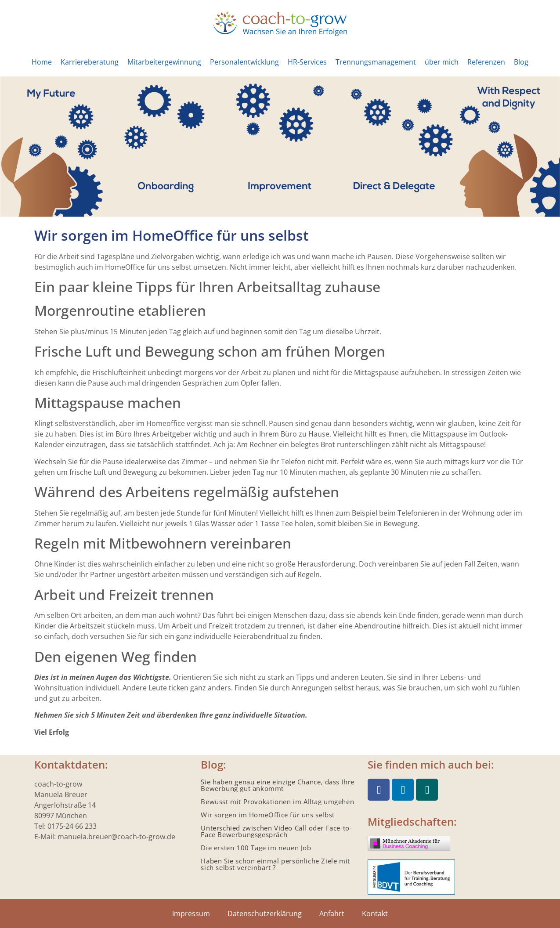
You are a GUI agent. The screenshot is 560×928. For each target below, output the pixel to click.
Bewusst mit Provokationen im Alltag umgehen (277, 802)
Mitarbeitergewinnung (164, 62)
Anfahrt (332, 914)
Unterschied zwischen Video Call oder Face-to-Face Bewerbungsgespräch (276, 831)
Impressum (191, 914)
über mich (442, 62)
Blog (521, 62)
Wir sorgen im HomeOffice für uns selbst (267, 815)
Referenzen (486, 62)
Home (42, 62)
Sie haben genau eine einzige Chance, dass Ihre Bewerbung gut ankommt (278, 785)
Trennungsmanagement (376, 62)
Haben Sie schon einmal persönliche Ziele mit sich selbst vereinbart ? (275, 864)
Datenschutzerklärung (265, 914)
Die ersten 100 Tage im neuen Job (256, 848)
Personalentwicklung (244, 62)
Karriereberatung (90, 62)
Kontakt (375, 914)
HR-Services (307, 62)
